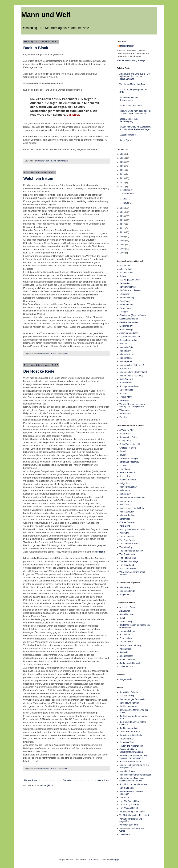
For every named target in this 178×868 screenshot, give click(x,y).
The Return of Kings (129, 561)
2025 (123, 158)
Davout (123, 455)
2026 (123, 154)
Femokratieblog (127, 298)
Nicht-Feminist (126, 379)
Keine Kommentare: (60, 161)
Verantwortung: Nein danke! (132, 812)
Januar (126, 203)
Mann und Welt (46, 15)
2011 (123, 228)
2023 (123, 166)
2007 (123, 245)
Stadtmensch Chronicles (131, 663)
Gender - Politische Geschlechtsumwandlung (131, 751)
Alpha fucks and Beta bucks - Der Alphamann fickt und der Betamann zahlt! (135, 76)
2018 (123, 183)
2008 (123, 241)
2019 (123, 178)
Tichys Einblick (126, 667)
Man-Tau (124, 344)
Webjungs (124, 400)
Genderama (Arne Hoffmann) (133, 315)
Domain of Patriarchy (129, 462)
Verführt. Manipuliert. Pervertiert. (134, 815)
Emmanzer (124, 294)
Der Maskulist (126, 283)
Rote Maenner (126, 383)
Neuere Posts (31, 780)
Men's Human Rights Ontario (133, 508)
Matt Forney (125, 494)
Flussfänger (125, 301)
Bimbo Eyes (125, 140)
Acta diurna (125, 611)
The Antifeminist (127, 537)
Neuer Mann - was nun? (131, 106)
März (125, 199)
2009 (123, 237)
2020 (123, 174)
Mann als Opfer (127, 347)
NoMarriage (125, 519)
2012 (123, 224)
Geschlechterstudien (129, 322)
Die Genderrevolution (129, 728)
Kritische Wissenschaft (130, 337)
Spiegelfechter (126, 656)
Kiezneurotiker (126, 642)
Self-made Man (126, 788)
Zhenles (123, 417)
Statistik (123, 394)
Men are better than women (132, 497)
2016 (123, 208)
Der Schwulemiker (128, 287)
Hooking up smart (128, 480)
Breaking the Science (129, 437)
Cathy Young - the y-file (130, 444)
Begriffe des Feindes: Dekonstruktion (129, 99)
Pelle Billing (125, 526)
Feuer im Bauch (127, 739)
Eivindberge (125, 469)
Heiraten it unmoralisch (130, 762)
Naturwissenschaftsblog (130, 645)
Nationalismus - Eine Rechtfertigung (129, 120)
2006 (123, 249)
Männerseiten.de (127, 591)
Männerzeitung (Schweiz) (131, 376)
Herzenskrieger (126, 330)
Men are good (126, 501)
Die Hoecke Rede (39, 371)
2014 (123, 216)
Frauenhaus (125, 308)
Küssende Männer (128, 135)
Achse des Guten (127, 607)
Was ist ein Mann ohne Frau (132, 84)
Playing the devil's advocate (132, 530)
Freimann (124, 312)
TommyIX (95, 860)
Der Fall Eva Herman (129, 703)
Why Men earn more (129, 825)
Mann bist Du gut (127, 771)
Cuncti (122, 618)
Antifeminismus (126, 273)
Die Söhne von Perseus (130, 290)
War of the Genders (128, 569)
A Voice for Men (127, 430)
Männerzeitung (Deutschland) (133, 372)
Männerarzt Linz (127, 354)
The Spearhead (127, 565)
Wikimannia (125, 410)
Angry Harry (125, 434)
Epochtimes (125, 635)
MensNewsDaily (127, 512)
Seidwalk (124, 652)
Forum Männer (126, 305)
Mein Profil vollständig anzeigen (132, 60)
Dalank (123, 276)
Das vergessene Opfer (130, 280)
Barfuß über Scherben (130, 692)
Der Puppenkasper (128, 706)
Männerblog (125, 587)
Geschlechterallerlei (129, 319)
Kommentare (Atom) (44, 785)
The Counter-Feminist (130, 544)
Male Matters (125, 490)
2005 (123, 253)
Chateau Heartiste (128, 448)
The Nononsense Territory (131, 551)
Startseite (67, 780)
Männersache (126, 369)
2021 (123, 170)
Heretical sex (125, 476)
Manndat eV (125, 351)
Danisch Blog (126, 622)
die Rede (100, 552)
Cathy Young (125, 441)
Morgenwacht (126, 679)
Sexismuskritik (126, 390)
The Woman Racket (129, 808)
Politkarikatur (125, 649)
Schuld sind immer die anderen (134, 784)
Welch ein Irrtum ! (39, 178)
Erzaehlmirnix (126, 638)
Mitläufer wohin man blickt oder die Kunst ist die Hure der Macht (135, 112)
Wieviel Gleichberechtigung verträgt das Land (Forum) (132, 405)
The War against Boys (130, 805)
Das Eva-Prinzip (127, 696)
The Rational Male (128, 558)
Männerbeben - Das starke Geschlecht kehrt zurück (132, 780)
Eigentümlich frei (127, 631)
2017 (123, 187)
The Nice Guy (126, 547)
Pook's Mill (124, 533)
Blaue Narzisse (126, 614)
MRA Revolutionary (128, 487)
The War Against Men (129, 801)
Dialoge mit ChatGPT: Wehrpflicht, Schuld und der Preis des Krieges (135, 128)
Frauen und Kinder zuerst (131, 746)
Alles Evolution (126, 269)
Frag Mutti (124, 595)
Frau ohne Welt (127, 742)
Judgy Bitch (125, 483)
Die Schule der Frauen (130, 732)
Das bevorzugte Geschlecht (132, 699)
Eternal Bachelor (127, 473)
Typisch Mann (126, 397)
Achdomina (125, 266)
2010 (123, 232)
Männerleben (126, 358)
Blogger (116, 860)
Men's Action (125, 505)
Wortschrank (125, 414)
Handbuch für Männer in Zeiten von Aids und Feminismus (134, 757)
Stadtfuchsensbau (128, 659)
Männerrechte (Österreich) (132, 365)
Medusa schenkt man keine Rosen (135, 775)
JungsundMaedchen (129, 333)
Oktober (127, 190)
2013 (123, 220)
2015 (123, 212)
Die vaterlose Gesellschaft (132, 735)
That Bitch (124, 797)
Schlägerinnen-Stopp (129, 386)
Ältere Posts (103, 780)
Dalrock (123, 451)
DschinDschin (127, 46)
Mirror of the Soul (127, 515)
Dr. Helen (124, 466)
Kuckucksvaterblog (128, 340)
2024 (123, 162)
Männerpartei (126, 361)
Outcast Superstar (128, 522)
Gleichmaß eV (126, 326)
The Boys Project (127, 540)
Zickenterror (125, 835)
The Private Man (127, 554)
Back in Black (36, 48)
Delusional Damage (129, 458)
